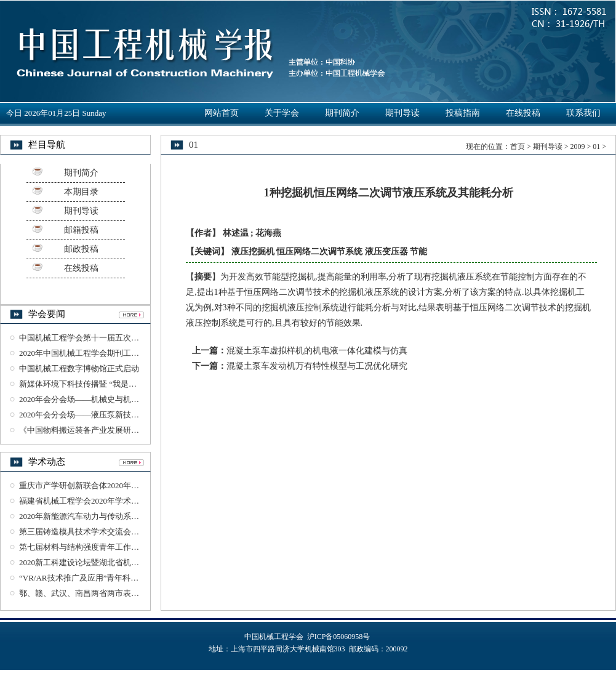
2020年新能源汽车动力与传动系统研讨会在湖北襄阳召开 (119, 516)
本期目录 (81, 192)
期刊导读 (402, 113)
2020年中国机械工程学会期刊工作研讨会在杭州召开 (111, 353)
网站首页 (222, 113)
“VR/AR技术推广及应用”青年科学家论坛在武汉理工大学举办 (127, 578)
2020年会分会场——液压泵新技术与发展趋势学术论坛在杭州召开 (135, 415)
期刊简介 (342, 113)
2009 (577, 147)
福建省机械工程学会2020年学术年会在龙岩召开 (103, 501)
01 (596, 147)
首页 (518, 147)
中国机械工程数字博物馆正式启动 (79, 368)
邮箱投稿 (81, 230)
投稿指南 (463, 113)
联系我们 (583, 113)
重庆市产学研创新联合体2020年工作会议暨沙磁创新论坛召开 (127, 485)
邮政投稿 (81, 249)
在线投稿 (523, 113)
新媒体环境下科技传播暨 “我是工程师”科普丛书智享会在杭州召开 (136, 384)
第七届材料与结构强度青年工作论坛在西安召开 (103, 547)
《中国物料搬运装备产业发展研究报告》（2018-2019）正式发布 (132, 430)
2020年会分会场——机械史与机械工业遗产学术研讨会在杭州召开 (135, 399)
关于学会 (282, 113)
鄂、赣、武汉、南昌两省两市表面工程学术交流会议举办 (119, 593)
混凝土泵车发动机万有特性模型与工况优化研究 (317, 366)
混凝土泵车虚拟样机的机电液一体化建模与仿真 (317, 351)
